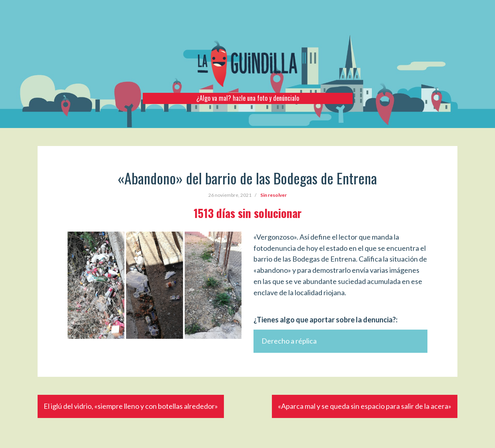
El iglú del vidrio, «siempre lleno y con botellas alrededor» (131, 406)
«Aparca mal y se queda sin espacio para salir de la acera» (365, 406)
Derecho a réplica (289, 341)
